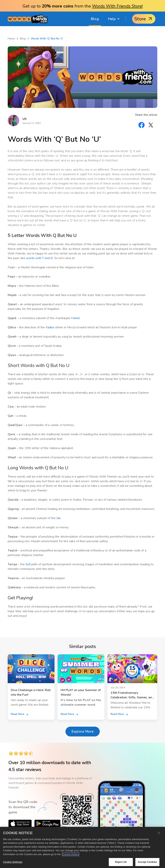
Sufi (28, 564)
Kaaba (50, 327)
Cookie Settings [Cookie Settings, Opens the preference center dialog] (13, 862)
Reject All (121, 862)
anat (77, 318)
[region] (82, 847)
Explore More (83, 731)
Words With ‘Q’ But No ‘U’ (47, 39)
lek (59, 518)
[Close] (159, 833)
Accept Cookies (147, 862)
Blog (95, 19)
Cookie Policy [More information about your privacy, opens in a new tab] (71, 854)
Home (11, 39)
